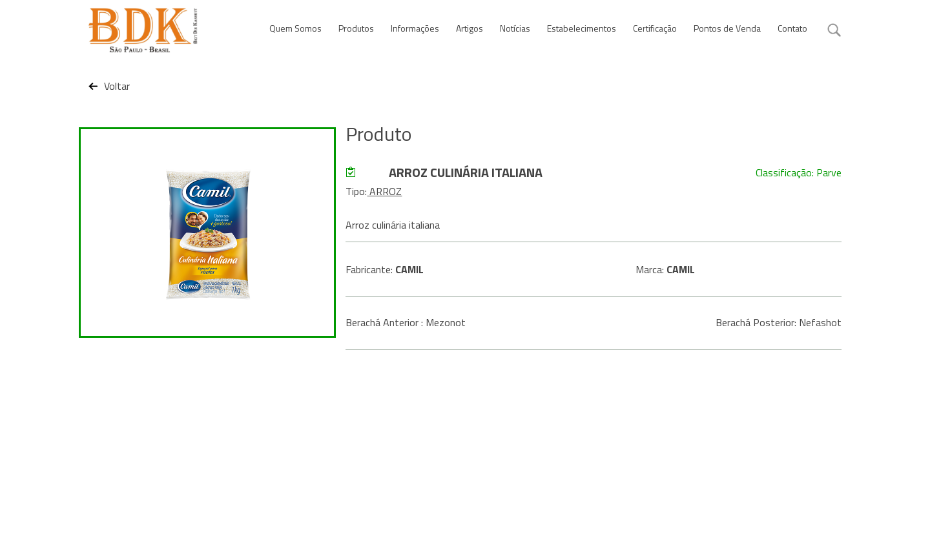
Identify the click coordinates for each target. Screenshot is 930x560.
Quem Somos (295, 28)
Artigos (470, 28)
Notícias (515, 28)
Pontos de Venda (727, 28)
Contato (792, 28)
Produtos (356, 28)
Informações (415, 28)
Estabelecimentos (582, 28)
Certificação (655, 28)
